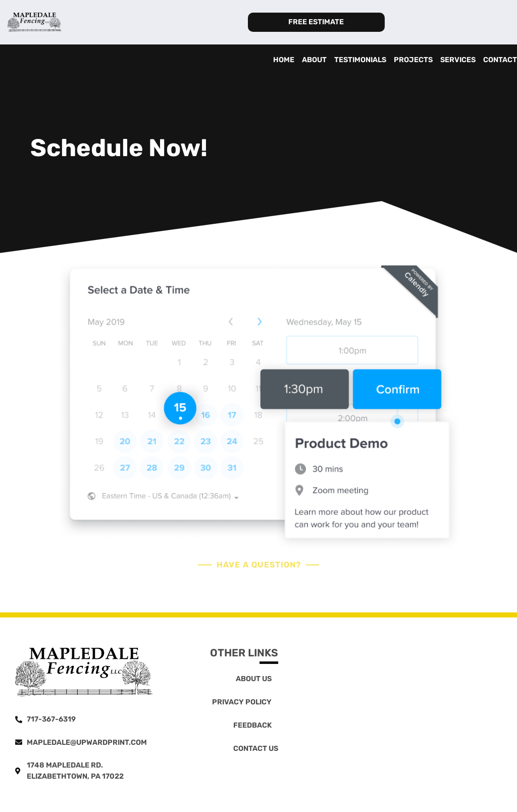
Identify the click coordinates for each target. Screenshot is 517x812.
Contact (500, 60)
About (314, 60)
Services (458, 60)
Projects (413, 60)
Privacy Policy (242, 702)
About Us (254, 679)
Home (284, 60)
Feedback (252, 725)
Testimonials (360, 60)
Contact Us (256, 749)
